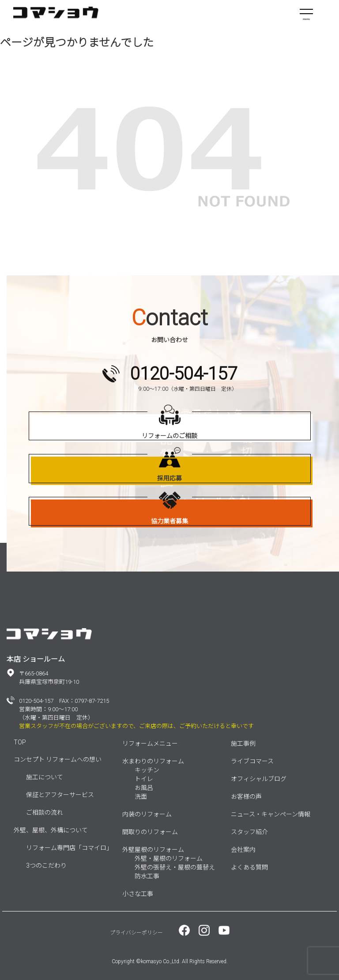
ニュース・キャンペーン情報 (271, 814)
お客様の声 (246, 797)
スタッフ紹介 (249, 832)
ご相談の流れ (45, 812)
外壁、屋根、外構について (51, 830)
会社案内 (243, 850)
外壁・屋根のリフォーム (169, 858)
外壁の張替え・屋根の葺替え (175, 867)
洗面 (141, 797)
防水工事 (147, 876)
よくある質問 (249, 867)
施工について (45, 777)
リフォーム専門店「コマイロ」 (69, 848)
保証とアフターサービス (60, 795)
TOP (20, 742)
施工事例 (243, 744)
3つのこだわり (46, 866)
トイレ (144, 779)
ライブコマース (252, 761)
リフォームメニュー (150, 744)
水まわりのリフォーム (153, 761)
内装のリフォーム (147, 814)
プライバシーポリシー (136, 933)
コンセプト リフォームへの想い (58, 759)
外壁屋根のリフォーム (153, 850)
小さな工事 (138, 894)
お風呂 (144, 788)
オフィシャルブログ (259, 779)
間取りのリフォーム (150, 832)
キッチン (147, 770)
